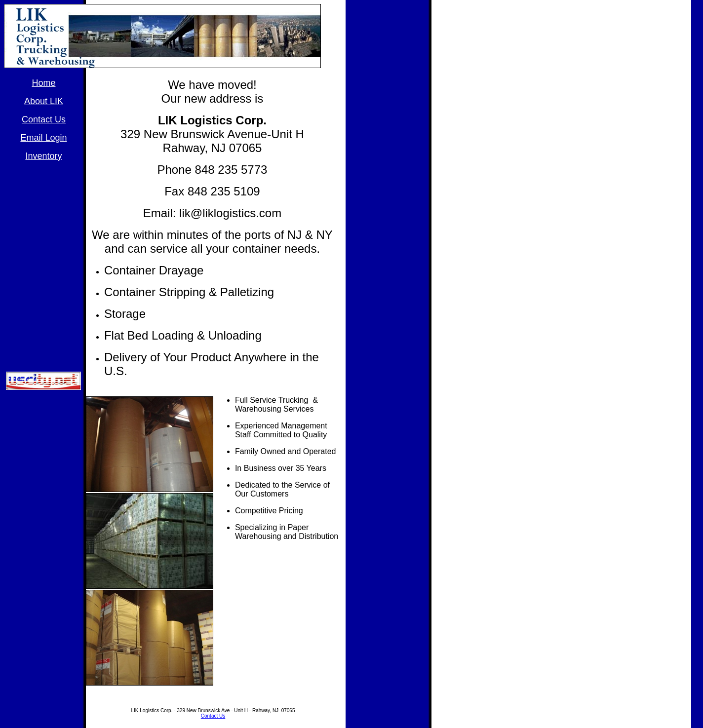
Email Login (43, 138)
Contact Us (213, 716)
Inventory (43, 156)
